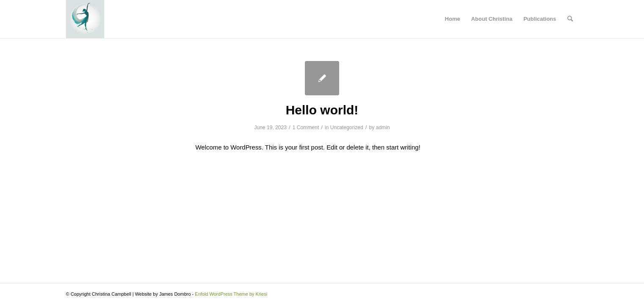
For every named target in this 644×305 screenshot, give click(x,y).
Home (453, 19)
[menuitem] (570, 19)
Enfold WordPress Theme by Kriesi (231, 294)
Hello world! (322, 110)
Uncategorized (347, 128)
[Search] (570, 19)
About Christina (492, 19)
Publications (540, 19)
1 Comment (306, 128)
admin (383, 128)
